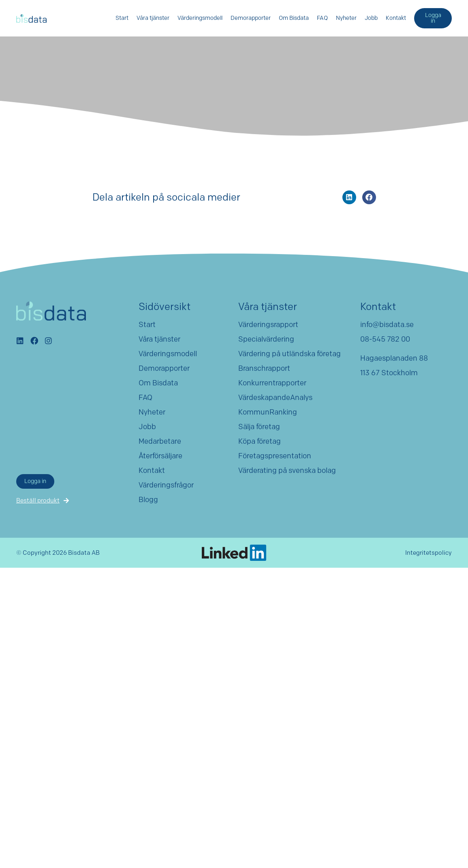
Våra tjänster (153, 18)
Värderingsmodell (200, 18)
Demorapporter (251, 18)
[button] (349, 197)
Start (122, 18)
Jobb (371, 18)
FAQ (322, 18)
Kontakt (396, 18)
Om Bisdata (294, 18)
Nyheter (346, 18)
